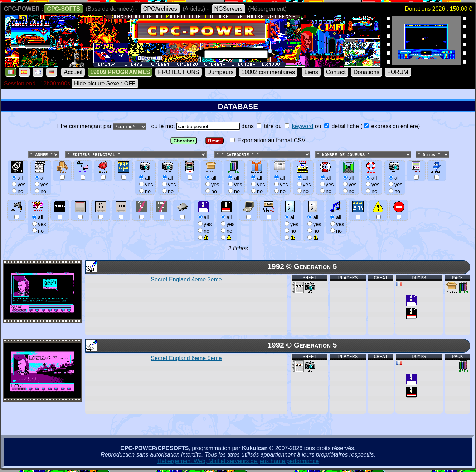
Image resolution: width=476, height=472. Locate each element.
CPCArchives (160, 9)
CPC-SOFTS (63, 9)
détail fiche (342, 126)
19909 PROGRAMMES (120, 72)
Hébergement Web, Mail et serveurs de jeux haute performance (238, 461)
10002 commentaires (268, 72)
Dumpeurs (220, 72)
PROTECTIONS (179, 72)
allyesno (204, 224)
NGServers (229, 9)
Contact (336, 72)
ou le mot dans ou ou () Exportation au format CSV (238, 184)
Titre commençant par (85, 126)
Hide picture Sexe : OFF (105, 83)
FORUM (398, 72)
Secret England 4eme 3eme (186, 280)
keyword (303, 126)
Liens (311, 72)
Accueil (73, 72)
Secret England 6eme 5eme (186, 358)
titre (265, 126)
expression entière (391, 126)
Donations (366, 72)
